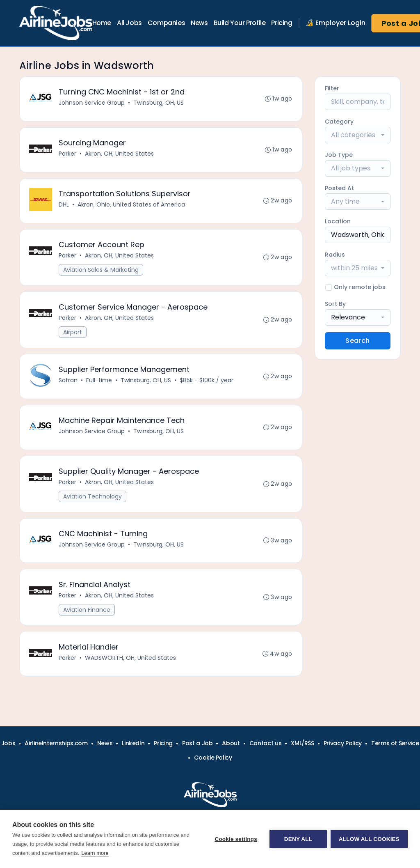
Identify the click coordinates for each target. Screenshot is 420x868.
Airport (73, 334)
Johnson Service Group (92, 103)
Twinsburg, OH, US (159, 103)
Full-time (99, 383)
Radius (335, 255)
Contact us (266, 743)
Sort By (335, 304)
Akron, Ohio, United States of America (132, 206)
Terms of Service (395, 743)
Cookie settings (235, 839)
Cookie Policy (213, 758)
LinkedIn (133, 743)
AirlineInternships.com (56, 743)
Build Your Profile (240, 23)
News (199, 23)
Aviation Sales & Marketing (101, 271)
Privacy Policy (343, 743)
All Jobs (129, 23)
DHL (64, 206)
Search (357, 341)
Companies (166, 23)
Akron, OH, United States (120, 154)
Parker (68, 154)
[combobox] (358, 135)
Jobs (8, 743)
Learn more (95, 853)
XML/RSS (302, 743)
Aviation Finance (87, 614)
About (231, 743)
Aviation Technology (93, 500)
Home (102, 23)
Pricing (282, 23)
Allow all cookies (369, 839)
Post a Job (197, 743)
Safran (68, 383)
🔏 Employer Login (336, 23)
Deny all (298, 839)
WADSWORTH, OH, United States (131, 662)
